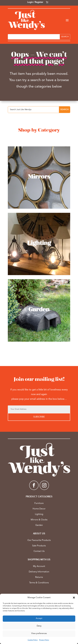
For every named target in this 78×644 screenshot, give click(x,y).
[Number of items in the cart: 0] (47, 2)
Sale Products (39, 546)
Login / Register (35, 2)
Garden (39, 525)
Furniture (39, 503)
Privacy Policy (44, 640)
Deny (39, 626)
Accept (39, 618)
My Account (39, 566)
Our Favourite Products (39, 540)
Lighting (39, 514)
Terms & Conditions (39, 583)
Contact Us (39, 551)
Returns (39, 577)
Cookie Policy (33, 640)
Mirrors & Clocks (39, 520)
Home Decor (39, 509)
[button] (74, 598)
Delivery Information (39, 572)
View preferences (39, 634)
